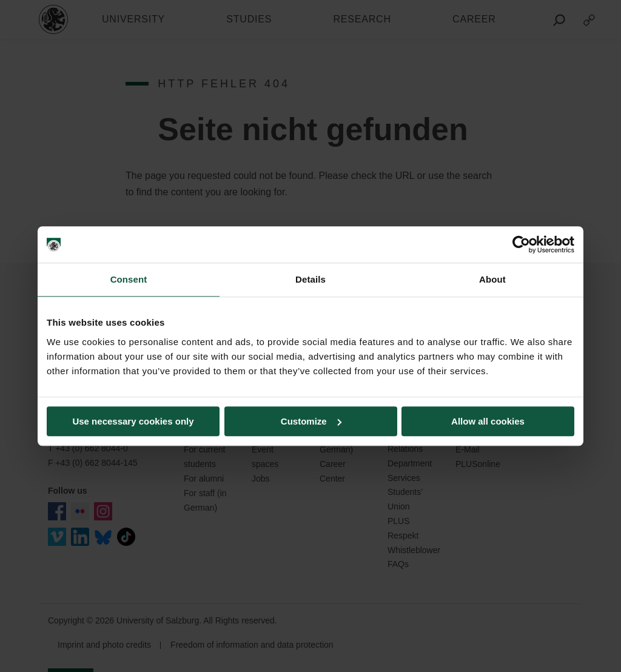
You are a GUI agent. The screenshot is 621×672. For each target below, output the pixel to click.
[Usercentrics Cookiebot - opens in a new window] (521, 244)
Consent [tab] (129, 279)
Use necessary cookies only (133, 421)
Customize (311, 421)
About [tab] (492, 279)
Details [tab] (310, 279)
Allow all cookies (488, 421)
